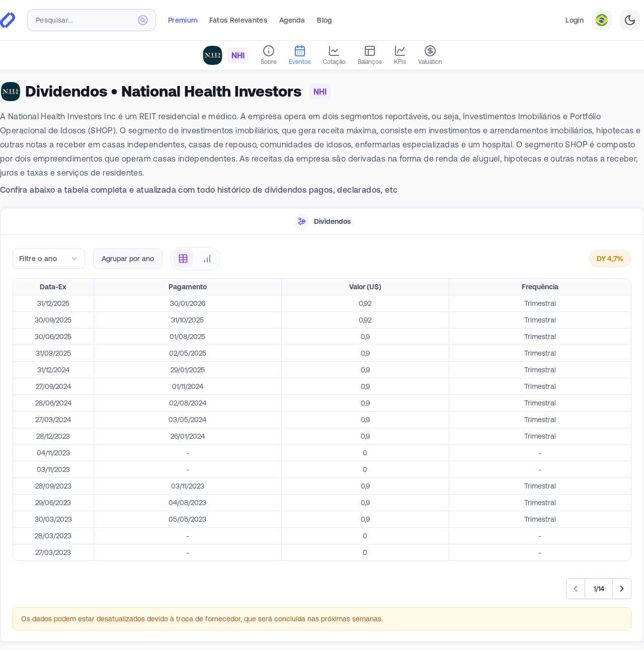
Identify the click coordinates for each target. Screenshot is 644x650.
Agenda (292, 20)
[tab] (322, 222)
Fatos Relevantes (238, 20)
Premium (183, 20)
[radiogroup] (195, 259)
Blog (324, 20)
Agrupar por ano (128, 259)
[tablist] (322, 222)
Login (575, 20)
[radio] (183, 259)
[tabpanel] (322, 439)
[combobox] (92, 20)
